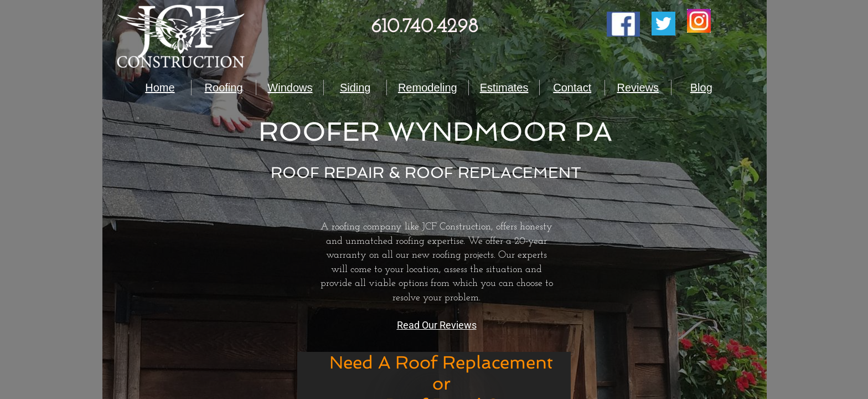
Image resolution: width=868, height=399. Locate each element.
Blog (701, 88)
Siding (355, 88)
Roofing (224, 88)
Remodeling (428, 88)
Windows (290, 88)
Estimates (504, 88)
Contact (572, 88)
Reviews (638, 88)
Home (160, 88)
